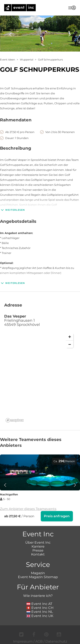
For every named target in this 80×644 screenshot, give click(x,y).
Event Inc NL (40, 611)
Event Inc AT (39, 603)
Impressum (23, 641)
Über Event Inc (38, 542)
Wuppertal (27, 60)
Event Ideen (8, 60)
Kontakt (38, 554)
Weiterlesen (12, 210)
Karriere (38, 546)
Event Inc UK (40, 615)
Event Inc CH (40, 607)
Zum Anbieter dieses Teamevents (28, 509)
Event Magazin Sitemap (38, 577)
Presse (38, 550)
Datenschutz (56, 641)
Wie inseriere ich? (38, 595)
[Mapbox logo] (15, 420)
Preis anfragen (57, 516)
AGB (39, 641)
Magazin (38, 573)
